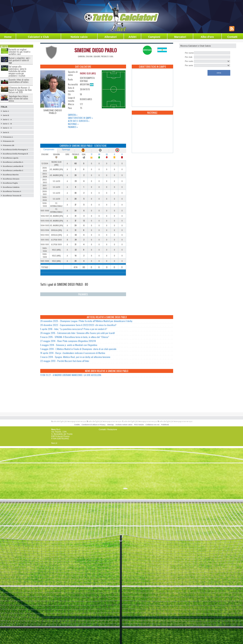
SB (99, 154)
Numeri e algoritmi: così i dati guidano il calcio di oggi (19, 60)
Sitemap (110, 425)
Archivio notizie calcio (124, 425)
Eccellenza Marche (11, 175)
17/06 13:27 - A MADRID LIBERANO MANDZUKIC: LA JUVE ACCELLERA (71, 375)
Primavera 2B (9, 145)
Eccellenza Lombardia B (13, 166)
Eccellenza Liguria (11, 158)
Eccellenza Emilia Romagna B (15, 154)
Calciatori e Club (38, 37)
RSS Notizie (139, 425)
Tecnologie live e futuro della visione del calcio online (18, 98)
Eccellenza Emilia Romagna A (15, 150)
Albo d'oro (207, 37)
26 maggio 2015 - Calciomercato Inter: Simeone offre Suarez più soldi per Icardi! (78, 333)
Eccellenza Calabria (11, 187)
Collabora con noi (153, 425)
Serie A (6, 111)
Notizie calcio (79, 37)
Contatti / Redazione (108, 429)
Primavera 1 (8, 137)
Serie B (6, 115)
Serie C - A (7, 120)
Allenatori (111, 37)
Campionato (49, 149)
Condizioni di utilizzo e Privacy (93, 425)
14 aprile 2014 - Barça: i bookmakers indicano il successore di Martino (73, 353)
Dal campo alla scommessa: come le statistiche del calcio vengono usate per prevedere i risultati (17, 71)
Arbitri (133, 37)
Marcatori (180, 37)
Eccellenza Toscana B (12, 196)
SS (107, 154)
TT (92, 154)
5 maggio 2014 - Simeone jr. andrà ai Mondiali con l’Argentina (69, 345)
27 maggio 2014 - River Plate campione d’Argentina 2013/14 (68, 341)
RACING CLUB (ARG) (88, 73)
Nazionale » (73, 124)
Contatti (232, 37)
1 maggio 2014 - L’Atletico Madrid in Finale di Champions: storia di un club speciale (78, 349)
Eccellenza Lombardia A (13, 162)
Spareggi (66, 149)
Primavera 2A (9, 141)
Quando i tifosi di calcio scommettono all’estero (19, 81)
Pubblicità (165, 425)
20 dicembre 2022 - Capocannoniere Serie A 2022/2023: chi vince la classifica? (78, 325)
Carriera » (73, 115)
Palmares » (73, 127)
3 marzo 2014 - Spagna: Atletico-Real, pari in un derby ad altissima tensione (75, 357)
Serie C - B (7, 124)
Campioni (154, 37)
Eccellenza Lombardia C (13, 171)
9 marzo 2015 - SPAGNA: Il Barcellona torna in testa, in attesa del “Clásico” (75, 337)
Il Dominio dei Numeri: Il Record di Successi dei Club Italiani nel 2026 (20, 90)
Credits (77, 425)
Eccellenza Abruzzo (11, 179)
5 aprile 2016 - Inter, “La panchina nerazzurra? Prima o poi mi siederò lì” (74, 329)
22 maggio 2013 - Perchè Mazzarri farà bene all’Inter (65, 361)
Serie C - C (7, 128)
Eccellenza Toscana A (12, 191)
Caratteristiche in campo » (80, 118)
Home (8, 37)
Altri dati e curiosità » (79, 121)
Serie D (6, 132)
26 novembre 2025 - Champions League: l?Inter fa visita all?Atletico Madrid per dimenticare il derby (86, 321)
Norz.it (54, 443)
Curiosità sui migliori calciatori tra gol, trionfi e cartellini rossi (19, 52)
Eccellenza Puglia (10, 183)
